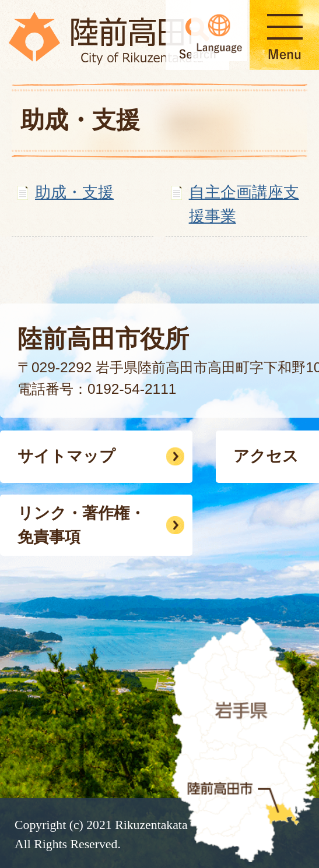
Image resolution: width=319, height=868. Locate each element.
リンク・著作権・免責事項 (81, 525)
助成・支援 (74, 192)
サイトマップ (66, 456)
